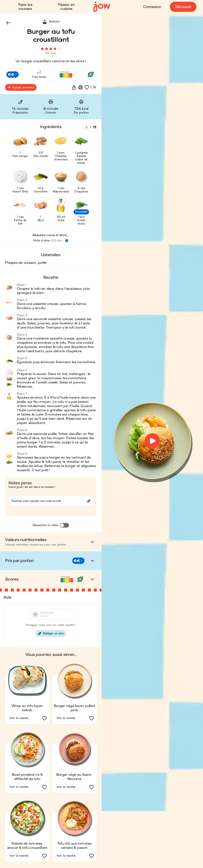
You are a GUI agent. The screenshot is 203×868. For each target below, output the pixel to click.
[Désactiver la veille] (64, 527)
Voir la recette (19, 719)
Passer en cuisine (66, 7)
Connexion (152, 7)
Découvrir (183, 7)
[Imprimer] (80, 89)
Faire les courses (25, 7)
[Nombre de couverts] (91, 129)
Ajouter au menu (21, 89)
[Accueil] (102, 7)
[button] (8, 23)
